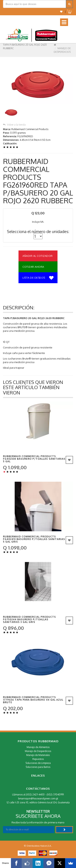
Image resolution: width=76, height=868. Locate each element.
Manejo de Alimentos (38, 747)
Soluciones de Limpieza (38, 763)
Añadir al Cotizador (38, 256)
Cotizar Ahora (33, 267)
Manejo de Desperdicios (38, 751)
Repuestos (38, 759)
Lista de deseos (38, 278)
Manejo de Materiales (38, 755)
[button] (61, 12)
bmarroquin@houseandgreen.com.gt (38, 798)
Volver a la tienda (14, 125)
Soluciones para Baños (38, 767)
